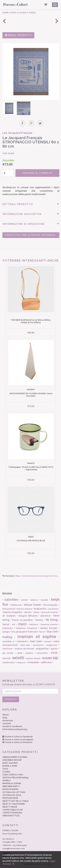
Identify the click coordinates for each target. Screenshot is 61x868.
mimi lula (25, 645)
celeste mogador (12, 612)
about (6, 715)
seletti (18, 658)
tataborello (9, 662)
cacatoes (53, 609)
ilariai (6, 624)
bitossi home (32, 605)
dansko (28, 612)
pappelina (42, 649)
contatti (7, 723)
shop (5, 718)
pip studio (8, 653)
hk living (52, 620)
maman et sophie (37, 637)
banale (44, 600)
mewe (48, 641)
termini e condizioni (12, 726)
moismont (38, 645)
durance (45, 616)
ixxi (14, 624)
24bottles (11, 600)
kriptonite (8, 628)
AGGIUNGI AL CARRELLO (37, 173)
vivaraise (33, 662)
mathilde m (8, 641)
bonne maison (25, 609)
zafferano (46, 662)
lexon (42, 632)
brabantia (40, 609)
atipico (34, 600)
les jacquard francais (24, 632)
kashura (34, 624)
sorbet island (33, 658)
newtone (7, 649)
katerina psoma (49, 624)
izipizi (22, 624)
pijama (54, 649)
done (37, 612)
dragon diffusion (28, 616)
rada (20, 653)
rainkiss (29, 653)
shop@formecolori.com (14, 848)
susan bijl (50, 658)
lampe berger (49, 628)
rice (54, 653)
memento (22, 641)
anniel (24, 600)
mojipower (52, 645)
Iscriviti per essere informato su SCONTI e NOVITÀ (30, 682)
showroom (8, 720)
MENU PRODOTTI (18, 35)
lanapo (6, 632)
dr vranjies (9, 616)
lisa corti (52, 632)
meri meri (36, 641)
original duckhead (24, 649)
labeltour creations (26, 628)
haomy (39, 620)
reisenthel (42, 653)
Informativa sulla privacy (15, 729)
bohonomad (9, 609)
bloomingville (51, 605)
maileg (7, 637)
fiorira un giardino (23, 620)
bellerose (16, 605)
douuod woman (50, 612)
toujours (21, 662)
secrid (6, 658)
